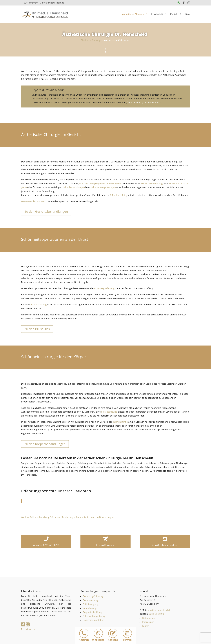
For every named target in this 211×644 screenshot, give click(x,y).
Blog (188, 14)
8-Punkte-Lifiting (119, 195)
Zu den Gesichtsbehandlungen (46, 212)
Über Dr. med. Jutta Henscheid (143, 102)
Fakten (146, 626)
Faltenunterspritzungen (103, 187)
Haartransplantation (94, 620)
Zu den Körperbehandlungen (45, 444)
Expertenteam (29, 629)
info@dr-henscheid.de (159, 610)
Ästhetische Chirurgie (133, 14)
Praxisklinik (157, 14)
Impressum (148, 622)
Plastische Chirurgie (91, 40)
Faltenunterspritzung (94, 616)
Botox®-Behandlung (152, 183)
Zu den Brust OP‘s (37, 329)
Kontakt (174, 14)
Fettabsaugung (109, 412)
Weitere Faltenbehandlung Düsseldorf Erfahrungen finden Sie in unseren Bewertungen (67, 517)
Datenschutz (149, 618)
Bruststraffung (39, 304)
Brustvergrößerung (104, 288)
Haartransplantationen (33, 201)
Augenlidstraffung (92, 612)
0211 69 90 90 (31, 3)
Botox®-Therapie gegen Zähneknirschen (101, 183)
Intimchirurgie (120, 422)
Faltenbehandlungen (74, 187)
